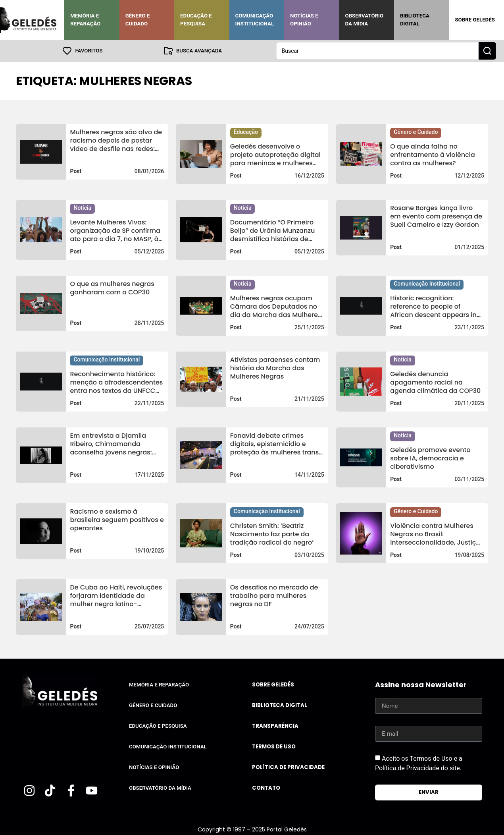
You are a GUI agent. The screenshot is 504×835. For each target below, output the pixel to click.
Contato (266, 788)
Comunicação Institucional (255, 20)
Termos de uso (274, 747)
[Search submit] (487, 51)
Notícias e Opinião (304, 20)
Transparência (275, 726)
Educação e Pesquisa (196, 20)
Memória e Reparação (85, 20)
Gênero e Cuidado (138, 20)
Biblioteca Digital (415, 20)
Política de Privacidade (288, 767)
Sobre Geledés (475, 20)
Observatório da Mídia (365, 20)
